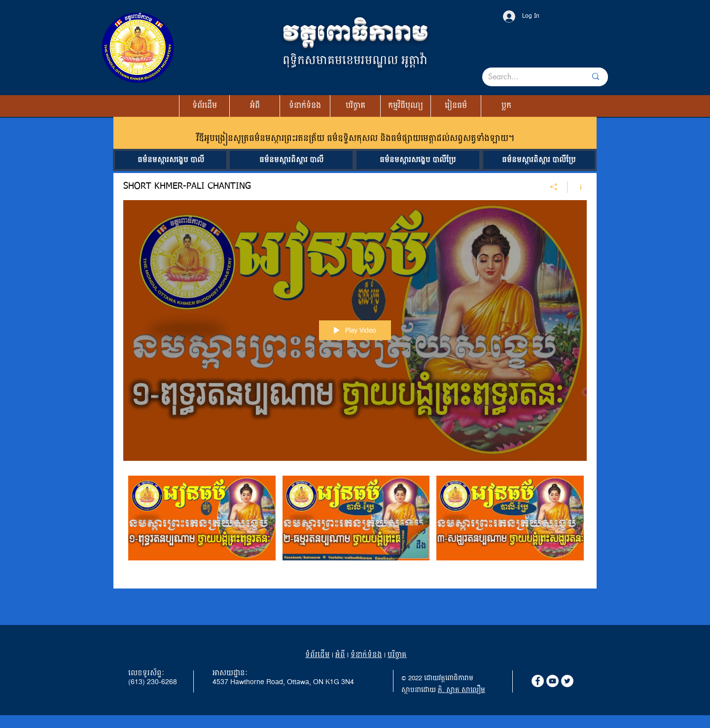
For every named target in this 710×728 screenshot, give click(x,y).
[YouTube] (552, 681)
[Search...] (525, 77)
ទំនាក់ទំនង (366, 655)
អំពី (340, 655)
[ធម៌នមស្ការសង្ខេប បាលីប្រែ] (418, 160)
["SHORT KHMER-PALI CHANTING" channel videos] (355, 525)
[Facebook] (538, 681)
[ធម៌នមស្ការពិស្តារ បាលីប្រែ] (539, 160)
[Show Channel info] (577, 186)
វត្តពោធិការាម (355, 33)
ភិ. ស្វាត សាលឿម (461, 690)
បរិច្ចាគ (397, 655)
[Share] (554, 186)
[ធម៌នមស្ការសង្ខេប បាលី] (171, 160)
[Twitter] (567, 681)
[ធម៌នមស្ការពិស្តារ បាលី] (291, 160)
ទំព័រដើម (318, 655)
